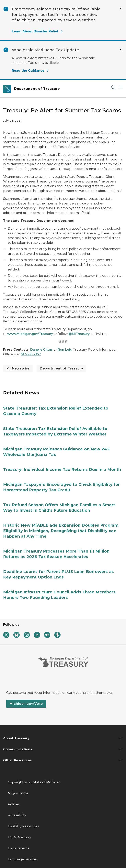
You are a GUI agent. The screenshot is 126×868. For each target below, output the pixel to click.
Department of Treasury (61, 368)
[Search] (113, 87)
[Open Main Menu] (121, 87)
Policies (14, 804)
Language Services (23, 859)
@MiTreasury (79, 334)
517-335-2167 (31, 354)
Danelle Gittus (41, 350)
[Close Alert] (120, 9)
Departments (18, 848)
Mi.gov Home (18, 793)
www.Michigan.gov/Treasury (30, 334)
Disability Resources (23, 826)
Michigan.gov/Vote (26, 704)
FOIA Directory (20, 837)
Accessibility (17, 815)
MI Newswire (18, 368)
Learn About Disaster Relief (37, 31)
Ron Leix (65, 350)
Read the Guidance (30, 71)
